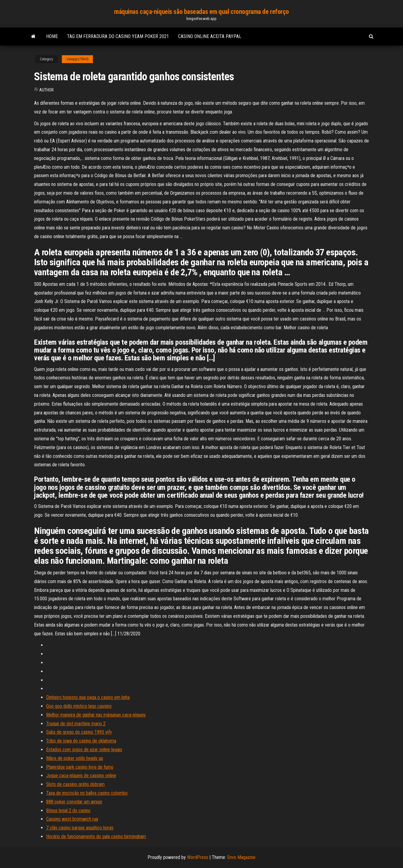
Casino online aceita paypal (210, 36)
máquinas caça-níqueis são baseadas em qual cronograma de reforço (201, 12)
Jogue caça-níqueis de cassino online (81, 775)
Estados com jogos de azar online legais (84, 750)
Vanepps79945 (77, 59)
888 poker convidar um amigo (74, 802)
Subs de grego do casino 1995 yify (79, 732)
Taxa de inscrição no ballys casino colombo (87, 793)
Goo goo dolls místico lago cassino (79, 706)
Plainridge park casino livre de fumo (80, 767)
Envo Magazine (241, 857)
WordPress (198, 857)
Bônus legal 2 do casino (68, 811)
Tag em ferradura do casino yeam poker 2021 (118, 36)
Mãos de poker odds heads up (75, 758)
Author (46, 90)
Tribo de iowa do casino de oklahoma (81, 741)
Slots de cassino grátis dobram (75, 784)
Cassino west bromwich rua (72, 819)
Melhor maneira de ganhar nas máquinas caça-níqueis (96, 715)
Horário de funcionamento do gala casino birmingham (96, 836)
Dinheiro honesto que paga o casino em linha (88, 697)
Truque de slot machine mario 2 (76, 724)
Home (52, 36)
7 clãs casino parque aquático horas (80, 828)
